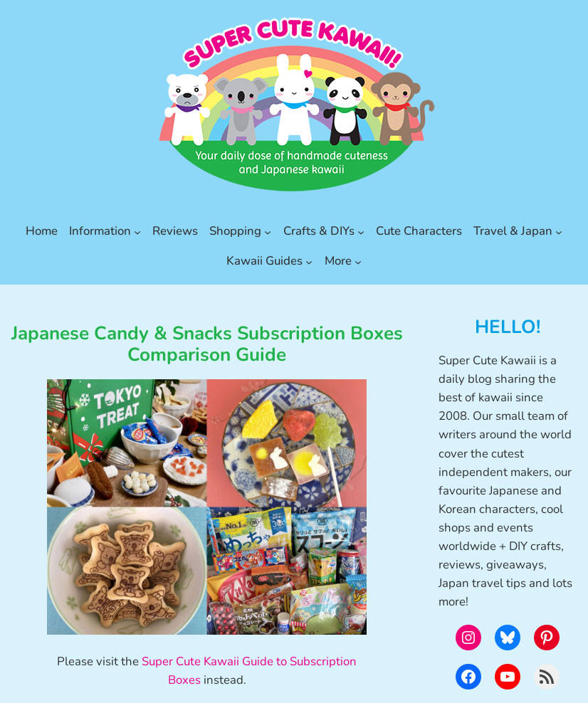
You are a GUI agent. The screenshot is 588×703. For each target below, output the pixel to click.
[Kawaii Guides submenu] (309, 261)
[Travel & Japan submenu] (559, 231)
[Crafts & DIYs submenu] (361, 231)
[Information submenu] (137, 231)
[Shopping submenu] (268, 231)
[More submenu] (358, 261)
